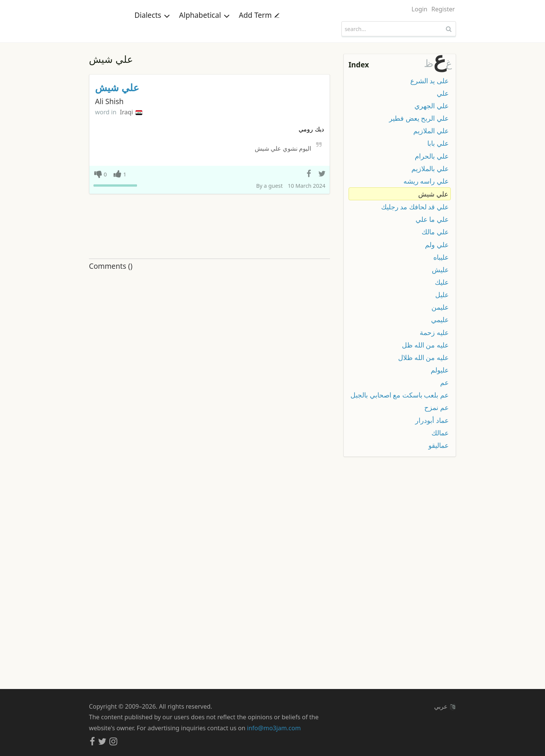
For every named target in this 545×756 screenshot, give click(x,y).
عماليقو (439, 445)
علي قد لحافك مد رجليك (415, 207)
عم (445, 382)
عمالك (440, 433)
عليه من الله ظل (425, 345)
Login (419, 9)
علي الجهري (432, 106)
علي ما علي (432, 219)
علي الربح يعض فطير (419, 118)
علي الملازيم (431, 131)
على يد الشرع (430, 81)
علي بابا (438, 143)
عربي (445, 706)
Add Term (259, 28)
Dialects (152, 28)
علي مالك (435, 232)
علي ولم (437, 245)
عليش (440, 270)
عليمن (440, 307)
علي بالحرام (432, 156)
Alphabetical (204, 28)
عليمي (440, 320)
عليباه (441, 257)
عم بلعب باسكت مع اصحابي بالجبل (400, 395)
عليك (442, 282)
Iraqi (131, 112)
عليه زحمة (434, 332)
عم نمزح (437, 407)
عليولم (440, 370)
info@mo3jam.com (274, 728)
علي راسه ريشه (426, 181)
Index (359, 65)
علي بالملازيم (430, 168)
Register (443, 9)
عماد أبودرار (432, 420)
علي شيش (117, 88)
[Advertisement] (209, 227)
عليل (442, 295)
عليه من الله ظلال (424, 357)
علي (443, 93)
